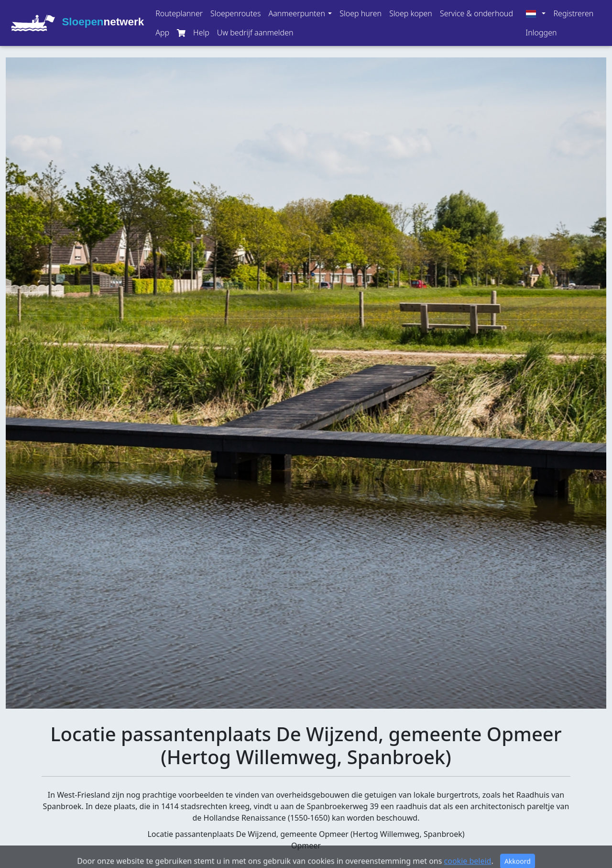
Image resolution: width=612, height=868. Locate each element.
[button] (300, 13)
